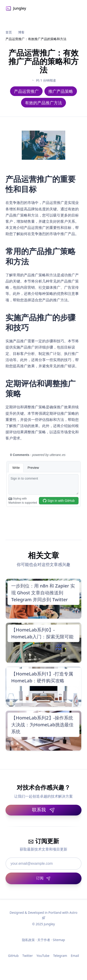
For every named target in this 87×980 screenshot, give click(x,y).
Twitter (27, 956)
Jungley (16, 8)
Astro (73, 913)
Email (75, 956)
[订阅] (43, 878)
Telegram (60, 956)
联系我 (43, 810)
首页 (9, 32)
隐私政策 (28, 940)
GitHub (13, 956)
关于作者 (44, 940)
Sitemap (59, 940)
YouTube (43, 956)
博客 (21, 32)
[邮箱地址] (43, 864)
